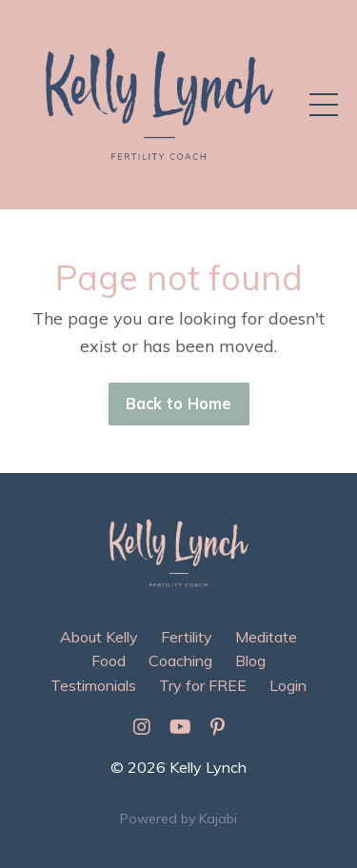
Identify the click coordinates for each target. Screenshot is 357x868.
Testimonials (93, 685)
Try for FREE (203, 685)
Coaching (180, 661)
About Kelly (99, 637)
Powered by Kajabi (178, 819)
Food (109, 661)
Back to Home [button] (179, 404)
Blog (250, 661)
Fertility (187, 637)
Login (288, 685)
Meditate (266, 637)
